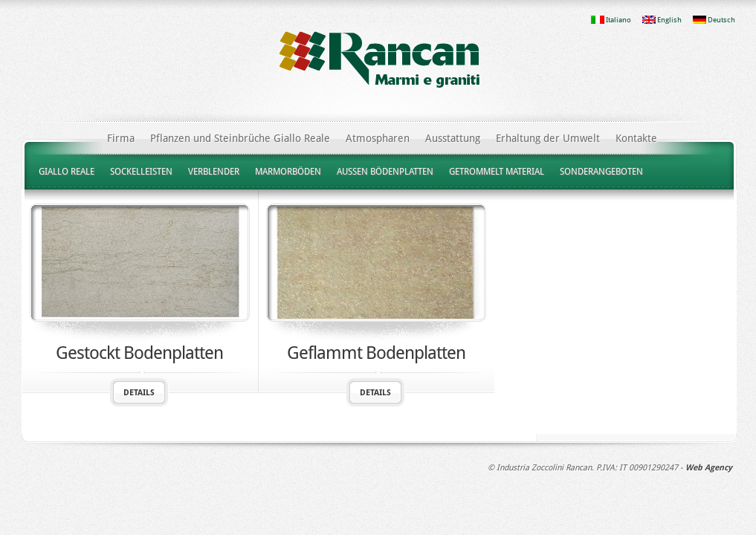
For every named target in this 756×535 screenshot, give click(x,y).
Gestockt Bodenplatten (139, 353)
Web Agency (709, 468)
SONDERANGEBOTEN (601, 172)
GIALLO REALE (67, 172)
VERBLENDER (214, 172)
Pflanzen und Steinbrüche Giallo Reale (240, 138)
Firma (121, 138)
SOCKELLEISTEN (141, 172)
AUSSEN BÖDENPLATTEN (385, 172)
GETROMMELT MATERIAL (497, 172)
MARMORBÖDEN (288, 172)
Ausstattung (453, 138)
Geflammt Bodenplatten (376, 353)
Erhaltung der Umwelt (548, 138)
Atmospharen (378, 138)
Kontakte (636, 138)
